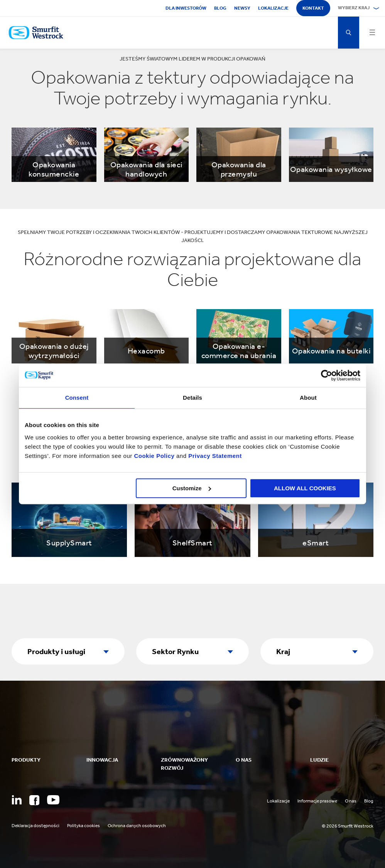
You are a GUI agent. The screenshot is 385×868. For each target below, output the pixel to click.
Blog (220, 8)
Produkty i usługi (56, 651)
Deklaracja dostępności (35, 826)
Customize (192, 488)
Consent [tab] (77, 398)
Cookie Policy (154, 456)
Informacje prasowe (317, 801)
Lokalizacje (273, 8)
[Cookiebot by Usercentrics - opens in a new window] (327, 375)
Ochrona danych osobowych (137, 826)
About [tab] (308, 398)
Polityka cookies (84, 826)
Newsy (242, 8)
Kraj (283, 651)
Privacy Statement (214, 456)
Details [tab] (192, 398)
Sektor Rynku (175, 651)
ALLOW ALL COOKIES (305, 488)
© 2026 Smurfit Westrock (348, 826)
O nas (351, 801)
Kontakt (313, 8)
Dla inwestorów (186, 8)
